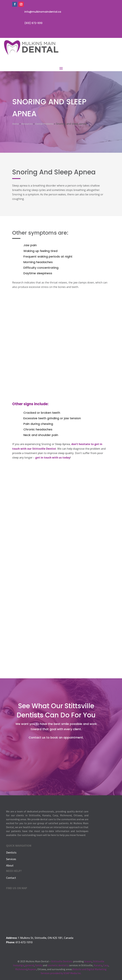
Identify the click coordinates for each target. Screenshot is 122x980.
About (10, 865)
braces (88, 961)
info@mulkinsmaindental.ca (43, 12)
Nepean (32, 969)
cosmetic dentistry (58, 965)
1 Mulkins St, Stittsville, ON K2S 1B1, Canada (46, 938)
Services (11, 859)
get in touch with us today (53, 458)
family (39, 965)
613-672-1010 (24, 942)
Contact (11, 878)
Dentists (11, 852)
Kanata (98, 965)
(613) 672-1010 (33, 23)
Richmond (21, 969)
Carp (106, 965)
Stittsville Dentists (62, 961)
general (30, 965)
